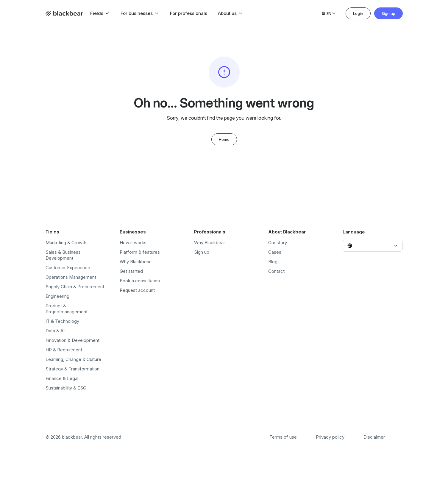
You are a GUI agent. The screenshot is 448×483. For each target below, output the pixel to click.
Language (354, 232)
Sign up (388, 13)
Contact (276, 271)
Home (224, 139)
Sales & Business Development (63, 255)
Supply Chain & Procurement (75, 287)
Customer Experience (68, 268)
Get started (131, 271)
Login (358, 13)
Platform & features (140, 252)
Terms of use (283, 437)
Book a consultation (140, 281)
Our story (278, 243)
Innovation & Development (72, 340)
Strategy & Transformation (72, 369)
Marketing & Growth (66, 243)
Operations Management (71, 277)
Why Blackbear (135, 262)
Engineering (57, 296)
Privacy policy (330, 437)
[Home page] (64, 13)
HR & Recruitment (64, 350)
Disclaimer (374, 437)
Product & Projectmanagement (67, 309)
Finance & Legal (62, 378)
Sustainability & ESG (66, 388)
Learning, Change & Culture (73, 359)
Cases (275, 252)
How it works (133, 243)
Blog (273, 262)
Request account (137, 290)
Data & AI (55, 331)
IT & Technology (62, 321)
